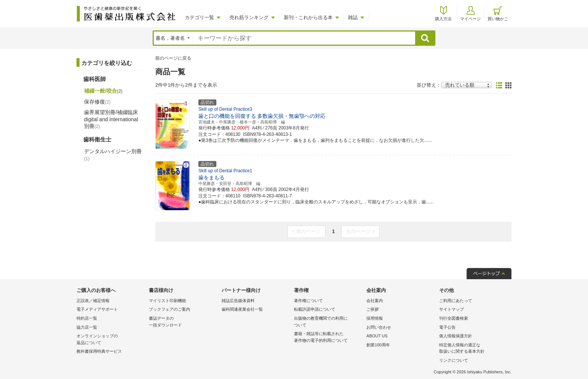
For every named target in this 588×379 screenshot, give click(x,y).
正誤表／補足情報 (93, 301)
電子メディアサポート (97, 309)
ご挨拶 (373, 309)
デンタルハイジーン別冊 (113, 155)
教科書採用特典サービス (99, 351)
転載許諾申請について (315, 309)
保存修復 (97, 102)
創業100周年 (378, 345)
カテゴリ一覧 (199, 17)
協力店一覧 (87, 327)
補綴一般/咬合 (103, 91)
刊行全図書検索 (454, 318)
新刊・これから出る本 (308, 17)
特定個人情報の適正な (473, 349)
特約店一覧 (87, 318)
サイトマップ (451, 309)
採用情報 (375, 318)
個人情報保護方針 (456, 336)
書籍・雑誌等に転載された (328, 338)
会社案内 (375, 301)
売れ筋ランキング (249, 17)
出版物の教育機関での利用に (328, 322)
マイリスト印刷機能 (167, 301)
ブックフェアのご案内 (169, 309)
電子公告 (447, 327)
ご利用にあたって (456, 301)
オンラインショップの (111, 340)
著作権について (308, 301)
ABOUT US (377, 336)
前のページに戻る (173, 58)
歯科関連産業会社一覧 (242, 309)
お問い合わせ (379, 327)
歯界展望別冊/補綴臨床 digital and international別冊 (111, 119)
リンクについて (454, 360)
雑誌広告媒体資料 (238, 301)
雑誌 (353, 17)
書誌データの (183, 322)
